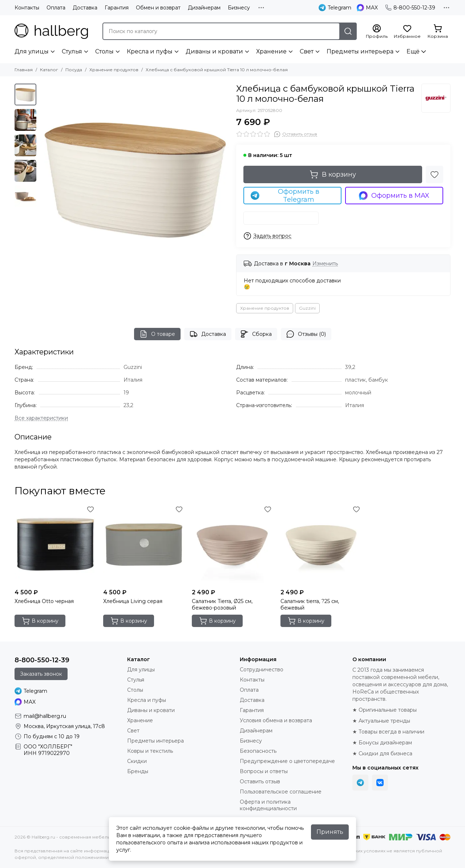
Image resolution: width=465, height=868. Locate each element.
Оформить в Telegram (285, 196)
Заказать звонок (41, 674)
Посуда (74, 70)
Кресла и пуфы (150, 51)
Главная (24, 70)
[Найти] (348, 31)
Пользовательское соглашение (281, 792)
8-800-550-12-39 (410, 8)
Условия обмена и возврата (276, 720)
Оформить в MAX (394, 196)
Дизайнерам (204, 8)
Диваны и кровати (214, 51)
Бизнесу (239, 8)
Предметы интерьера (360, 51)
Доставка (85, 8)
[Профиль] (377, 32)
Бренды (138, 771)
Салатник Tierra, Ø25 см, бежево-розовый (222, 604)
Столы (104, 51)
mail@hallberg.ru (45, 716)
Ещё (413, 51)
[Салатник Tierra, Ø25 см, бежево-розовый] (232, 544)
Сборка (256, 334)
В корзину (333, 174)
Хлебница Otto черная (44, 601)
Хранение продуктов (114, 70)
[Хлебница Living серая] (144, 544)
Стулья (72, 51)
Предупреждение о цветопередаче (287, 761)
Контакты (27, 8)
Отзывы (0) (306, 334)
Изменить (325, 264)
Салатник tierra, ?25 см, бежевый (310, 604)
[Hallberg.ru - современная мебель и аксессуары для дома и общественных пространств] (51, 31)
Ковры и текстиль (150, 751)
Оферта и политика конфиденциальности (268, 805)
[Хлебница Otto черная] (55, 544)
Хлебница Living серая (133, 601)
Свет (307, 51)
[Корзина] (438, 32)
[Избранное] (407, 32)
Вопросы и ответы (264, 771)
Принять (330, 832)
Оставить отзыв (260, 781)
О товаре (157, 334)
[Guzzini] (436, 98)
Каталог (49, 70)
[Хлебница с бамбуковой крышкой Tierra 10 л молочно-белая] (134, 178)
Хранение (271, 51)
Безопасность (258, 751)
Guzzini (307, 308)
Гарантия (117, 8)
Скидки (137, 761)
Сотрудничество (262, 670)
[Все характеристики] (41, 418)
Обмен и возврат (158, 8)
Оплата (56, 8)
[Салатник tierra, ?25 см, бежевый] (321, 544)
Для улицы (32, 51)
